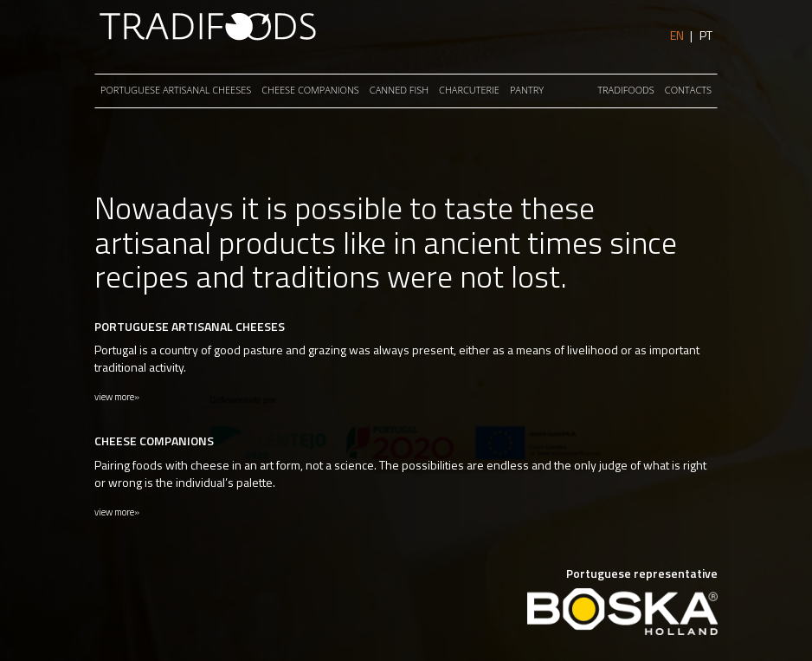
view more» (117, 397)
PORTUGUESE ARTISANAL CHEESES (176, 90)
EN (677, 35)
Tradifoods (626, 90)
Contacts (688, 90)
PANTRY (527, 90)
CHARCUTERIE (469, 90)
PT (706, 35)
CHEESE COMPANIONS (310, 90)
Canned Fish (399, 90)
